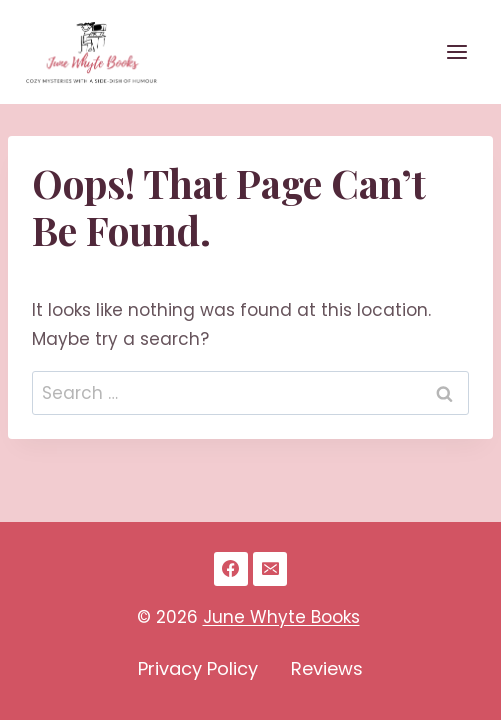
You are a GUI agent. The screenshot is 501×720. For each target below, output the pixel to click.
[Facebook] (231, 569)
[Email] (270, 569)
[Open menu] (456, 51)
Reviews (327, 668)
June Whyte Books (281, 617)
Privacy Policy (198, 668)
